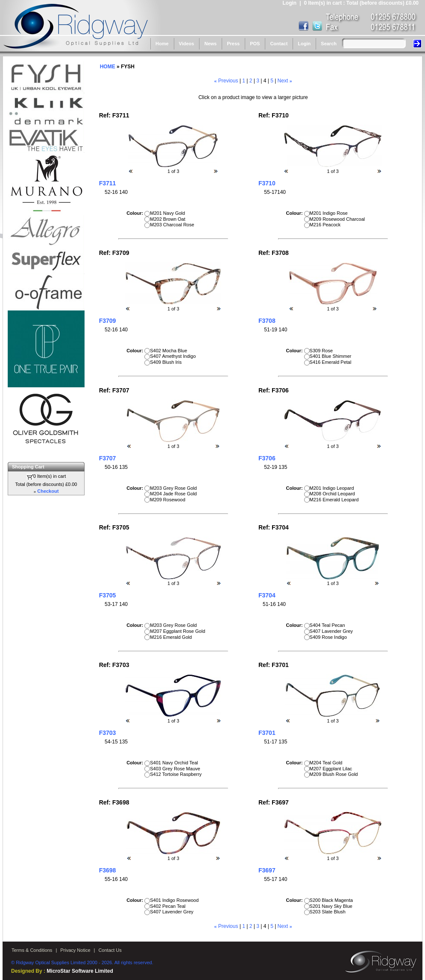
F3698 (108, 870)
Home (162, 44)
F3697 (267, 870)
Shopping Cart (28, 467)
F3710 (267, 183)
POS (255, 44)
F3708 (267, 321)
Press (233, 44)
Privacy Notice (75, 950)
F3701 (267, 733)
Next (283, 81)
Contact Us (110, 950)
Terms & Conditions (32, 950)
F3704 (267, 595)
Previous (228, 81)
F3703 (108, 733)
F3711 (108, 183)
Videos (187, 44)
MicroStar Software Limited (80, 971)
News (210, 44)
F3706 (267, 458)
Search (329, 44)
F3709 (108, 321)
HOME (108, 67)
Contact (279, 44)
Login (304, 44)
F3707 (108, 458)
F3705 (108, 595)
